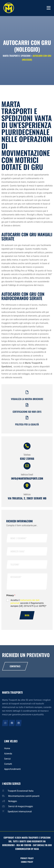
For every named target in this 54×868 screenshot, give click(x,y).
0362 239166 (27, 459)
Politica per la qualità (27, 424)
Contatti (8, 764)
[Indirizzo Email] (27, 466)
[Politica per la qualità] (27, 418)
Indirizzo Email (27, 474)
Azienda (8, 754)
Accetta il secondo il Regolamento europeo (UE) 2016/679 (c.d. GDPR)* (28, 603)
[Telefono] (27, 446)
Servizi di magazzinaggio (21, 806)
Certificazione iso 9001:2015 (27, 412)
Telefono (27, 455)
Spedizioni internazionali (20, 812)
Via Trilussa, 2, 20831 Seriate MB (27, 498)
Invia (27, 615)
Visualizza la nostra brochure (27, 399)
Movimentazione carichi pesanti (24, 796)
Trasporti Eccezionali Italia (21, 791)
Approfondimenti (12, 769)
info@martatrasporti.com (27, 478)
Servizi (7, 759)
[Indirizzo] (27, 486)
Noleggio (13, 801)
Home (7, 748)
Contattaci (15, 666)
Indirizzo (27, 494)
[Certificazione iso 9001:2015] (27, 405)
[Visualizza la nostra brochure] (27, 392)
